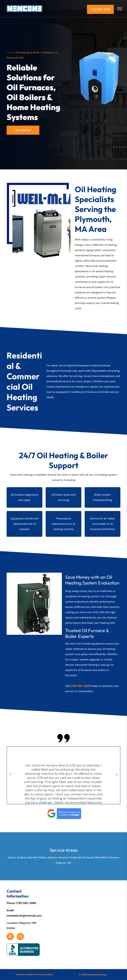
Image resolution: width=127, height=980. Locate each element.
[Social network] (20, 937)
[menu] (120, 9)
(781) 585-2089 (26, 903)
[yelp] (10, 937)
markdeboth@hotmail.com (24, 916)
